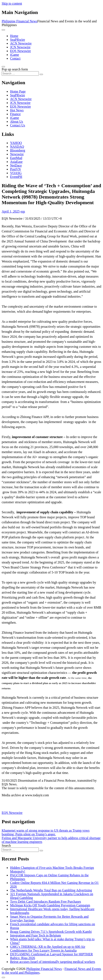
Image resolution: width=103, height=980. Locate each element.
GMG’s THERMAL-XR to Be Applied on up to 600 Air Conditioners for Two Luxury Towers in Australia (48, 949)
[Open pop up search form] (3, 67)
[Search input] (20, 73)
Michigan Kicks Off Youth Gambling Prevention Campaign (50, 905)
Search (6, 846)
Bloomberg (18, 150)
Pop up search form (15, 69)
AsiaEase (16, 162)
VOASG (16, 173)
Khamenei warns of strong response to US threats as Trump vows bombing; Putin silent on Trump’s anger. (46, 832)
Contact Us (18, 125)
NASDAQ (17, 147)
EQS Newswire (20, 51)
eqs (23, 211)
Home (14, 36)
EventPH (16, 177)
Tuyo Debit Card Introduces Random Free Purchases (46, 902)
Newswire (17, 154)
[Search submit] (41, 74)
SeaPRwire (18, 40)
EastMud (16, 158)
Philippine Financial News (20, 21)
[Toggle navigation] (3, 30)
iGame (15, 55)
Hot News (17, 110)
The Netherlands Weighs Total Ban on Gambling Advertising (51, 890)
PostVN (15, 169)
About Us (17, 122)
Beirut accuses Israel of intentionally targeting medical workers (53, 962)
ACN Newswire (21, 43)
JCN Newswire (20, 47)
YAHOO (16, 143)
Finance (15, 114)
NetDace (16, 165)
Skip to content (12, 3)
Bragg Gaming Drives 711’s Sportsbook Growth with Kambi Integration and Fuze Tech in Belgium (51, 933)
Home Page (18, 91)
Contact (15, 58)
